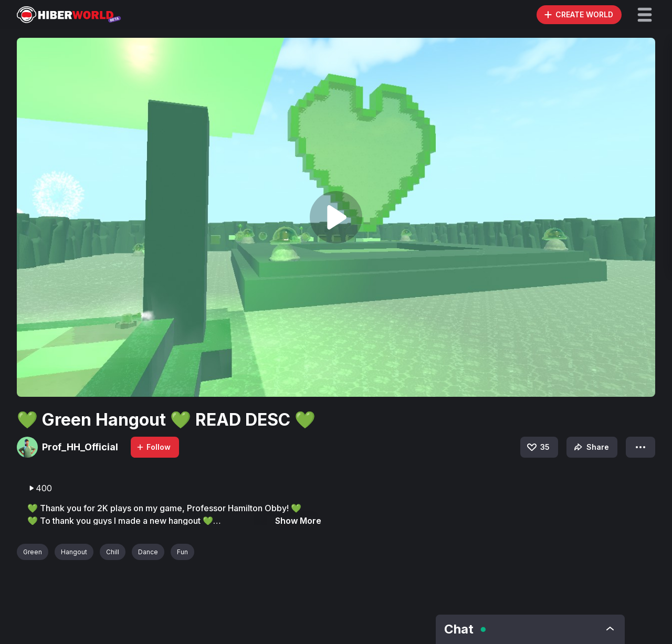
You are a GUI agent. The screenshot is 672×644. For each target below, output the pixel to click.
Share (590, 447)
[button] (645, 15)
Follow (153, 447)
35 (538, 447)
